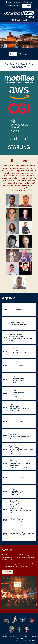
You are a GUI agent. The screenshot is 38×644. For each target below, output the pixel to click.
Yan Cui (15, 351)
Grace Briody (14, 448)
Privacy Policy (19, 638)
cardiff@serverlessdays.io (12, 641)
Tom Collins (14, 503)
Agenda (17, 2)
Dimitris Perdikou (16, 337)
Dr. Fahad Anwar (16, 509)
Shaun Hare (15, 462)
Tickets (27, 6)
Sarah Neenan (19, 379)
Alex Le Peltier (18, 491)
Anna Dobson (15, 466)
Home (8, 2)
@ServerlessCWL (29, 641)
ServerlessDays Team (19, 324)
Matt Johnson (19, 393)
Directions (7, 572)
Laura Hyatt (15, 407)
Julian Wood (15, 435)
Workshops (28, 2)
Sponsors (24, 54)
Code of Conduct (14, 6)
